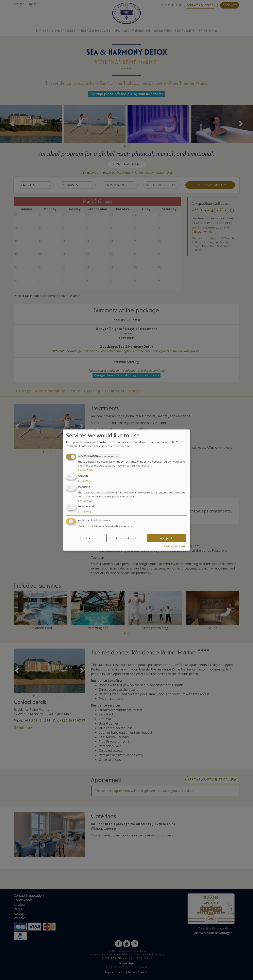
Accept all (166, 538)
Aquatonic (162, 31)
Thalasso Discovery (95, 31)
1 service (85, 481)
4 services (85, 500)
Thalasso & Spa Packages (55, 31)
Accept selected (126, 538)
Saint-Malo (208, 31)
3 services (85, 470)
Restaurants (185, 31)
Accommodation (137, 31)
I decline (85, 538)
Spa (117, 31)
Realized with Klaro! (175, 546)
